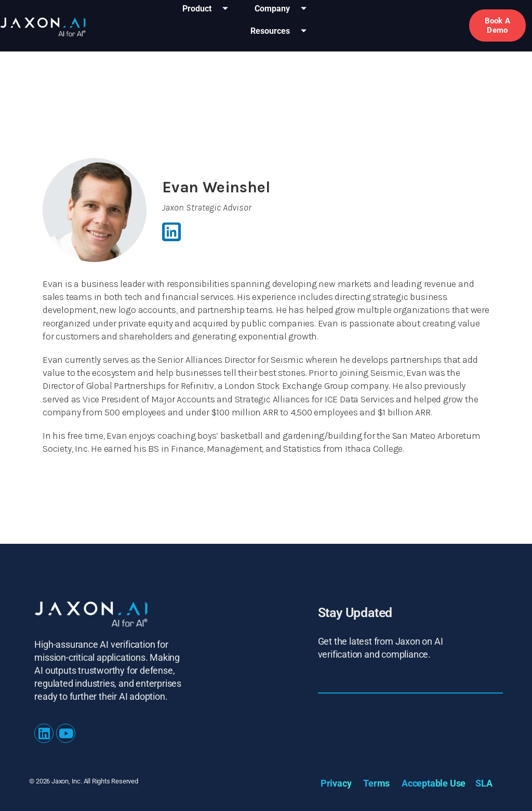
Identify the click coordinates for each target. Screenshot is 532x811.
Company (284, 9)
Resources (282, 31)
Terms (376, 783)
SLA (484, 783)
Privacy (336, 783)
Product (209, 9)
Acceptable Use (434, 783)
